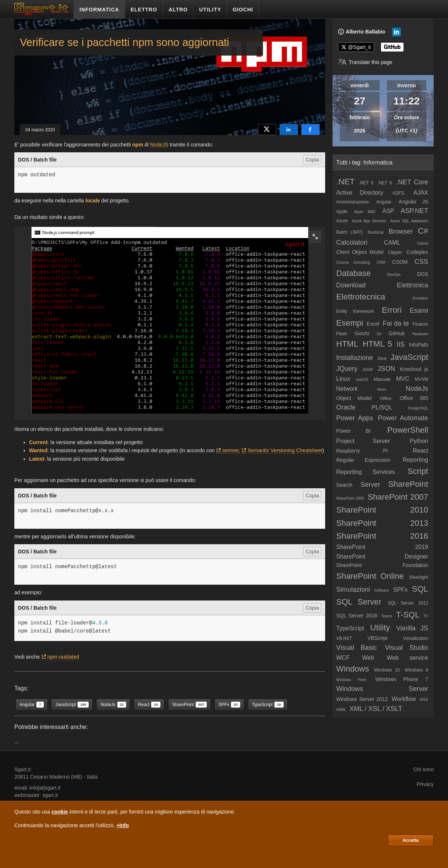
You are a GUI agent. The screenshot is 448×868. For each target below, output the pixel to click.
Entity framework (355, 311)
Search (344, 485)
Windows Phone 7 (402, 679)
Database (353, 273)
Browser (401, 231)
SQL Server (359, 602)
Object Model (354, 398)
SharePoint (408, 484)
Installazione (355, 358)
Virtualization (416, 638)
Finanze (420, 324)
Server (370, 485)
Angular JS (413, 202)
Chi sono (424, 769)
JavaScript (409, 357)
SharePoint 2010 (382, 510)
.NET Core (412, 182)
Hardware (420, 334)
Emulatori (420, 298)
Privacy (425, 784)
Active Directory (360, 193)
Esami (419, 311)
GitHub (397, 333)
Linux (343, 379)
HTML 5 (377, 344)
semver (230, 450)
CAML (392, 243)
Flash (342, 334)
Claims (422, 243)
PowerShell (408, 430)
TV (426, 616)
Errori (392, 310)
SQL (420, 589)
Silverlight (419, 577)
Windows (353, 669)
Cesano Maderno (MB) (56, 777)
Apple (342, 212)
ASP (388, 211)
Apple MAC (365, 212)
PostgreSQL (418, 408)
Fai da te (396, 323)
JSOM (367, 370)
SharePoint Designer (382, 557)
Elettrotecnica (361, 297)
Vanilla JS (412, 628)
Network (347, 389)
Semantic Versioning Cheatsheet (285, 450)
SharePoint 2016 (382, 536)
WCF (343, 658)
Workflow (404, 699)
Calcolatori (352, 242)
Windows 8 (417, 670)
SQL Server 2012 (408, 603)
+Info (122, 825)
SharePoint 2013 (382, 523)
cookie (60, 812)
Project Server (363, 441)
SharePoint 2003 (350, 498)
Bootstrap (376, 232)
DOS (423, 274)
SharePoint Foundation (382, 565)
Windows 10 (387, 670)
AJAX (421, 193)
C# (423, 231)
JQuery (347, 369)
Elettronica (413, 285)
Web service (407, 658)
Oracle (346, 407)
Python (419, 441)
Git (379, 334)
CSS (421, 262)
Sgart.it (22, 769)
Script (418, 471)
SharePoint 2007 (398, 497)
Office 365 (414, 398)
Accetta (411, 840)
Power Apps (355, 418)
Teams (386, 616)
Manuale (382, 379)
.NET (345, 182)
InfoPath (419, 345)
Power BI (353, 431)
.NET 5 (366, 183)
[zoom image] (315, 237)
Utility (380, 628)
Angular (384, 202)
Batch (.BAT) (349, 232)
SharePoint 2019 (382, 547)
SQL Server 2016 (357, 616)
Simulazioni (353, 589)
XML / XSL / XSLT (376, 709)
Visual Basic (357, 648)
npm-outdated (63, 657)
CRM (381, 263)
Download (351, 285)
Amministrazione (353, 202)
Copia (312, 160)
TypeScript (350, 628)
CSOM (400, 262)
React (420, 451)
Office (386, 398)
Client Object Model (360, 252)
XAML (341, 710)
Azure (342, 221)
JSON (386, 369)
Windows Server (382, 689)
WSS (424, 700)
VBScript (377, 638)
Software (382, 590)
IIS (401, 344)
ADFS (398, 193)
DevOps (394, 275)
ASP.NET (414, 211)
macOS (362, 380)
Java (382, 358)
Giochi (362, 333)
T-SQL (408, 615)
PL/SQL (382, 408)
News (382, 389)
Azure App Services (369, 221)
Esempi (350, 323)
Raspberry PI (362, 451)
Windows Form (351, 680)
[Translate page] (365, 62)
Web (368, 658)
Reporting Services (366, 472)
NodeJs (417, 389)
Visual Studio (406, 648)
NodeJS (159, 145)
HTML (347, 344)
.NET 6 (385, 183)
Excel (373, 324)
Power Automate (403, 418)
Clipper (395, 252)
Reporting (415, 460)
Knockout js (414, 369)
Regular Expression (363, 460)
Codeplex (417, 252)
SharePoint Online (370, 576)
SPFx (400, 590)
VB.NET (344, 638)
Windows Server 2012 (362, 699)
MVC (403, 379)
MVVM (422, 379)
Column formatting (353, 263)
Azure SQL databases (409, 221)
